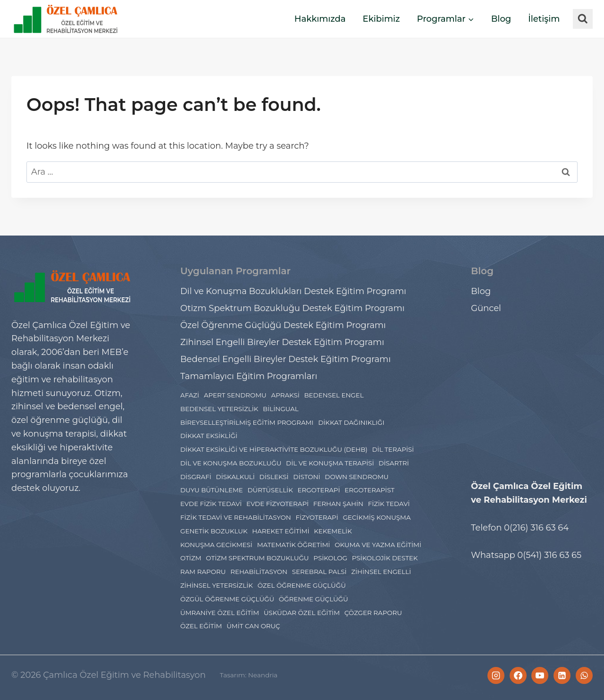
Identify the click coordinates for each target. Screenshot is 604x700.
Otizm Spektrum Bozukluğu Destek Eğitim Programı (292, 308)
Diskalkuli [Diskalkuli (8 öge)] (235, 477)
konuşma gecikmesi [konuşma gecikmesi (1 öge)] (216, 545)
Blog (501, 19)
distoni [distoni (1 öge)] (306, 477)
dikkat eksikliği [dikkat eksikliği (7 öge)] (209, 436)
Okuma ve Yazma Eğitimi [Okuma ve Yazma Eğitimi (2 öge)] (378, 545)
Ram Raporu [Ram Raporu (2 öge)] (203, 572)
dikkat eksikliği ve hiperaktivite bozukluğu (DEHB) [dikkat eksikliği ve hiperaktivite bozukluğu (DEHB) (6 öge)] (274, 449)
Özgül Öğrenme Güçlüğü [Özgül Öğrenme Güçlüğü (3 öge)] (227, 599)
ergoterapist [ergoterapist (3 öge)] (369, 490)
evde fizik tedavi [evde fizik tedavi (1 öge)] (211, 504)
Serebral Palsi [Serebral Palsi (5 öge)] (319, 572)
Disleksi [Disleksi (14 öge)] (274, 477)
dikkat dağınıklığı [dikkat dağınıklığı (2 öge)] (351, 422)
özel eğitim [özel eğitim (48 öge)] (201, 626)
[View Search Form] (583, 19)
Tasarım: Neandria (251, 675)
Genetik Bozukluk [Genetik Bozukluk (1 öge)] (214, 531)
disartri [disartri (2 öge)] (394, 463)
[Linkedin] (562, 675)
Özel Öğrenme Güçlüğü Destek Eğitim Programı (283, 325)
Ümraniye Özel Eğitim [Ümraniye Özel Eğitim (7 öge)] (220, 613)
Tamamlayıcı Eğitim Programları (249, 376)
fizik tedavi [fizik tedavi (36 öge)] (389, 504)
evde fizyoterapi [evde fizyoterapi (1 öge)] (277, 504)
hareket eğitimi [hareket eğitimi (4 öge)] (281, 531)
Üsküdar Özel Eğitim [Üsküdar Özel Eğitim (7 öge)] (302, 613)
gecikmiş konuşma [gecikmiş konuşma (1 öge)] (377, 517)
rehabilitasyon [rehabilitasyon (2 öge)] (259, 572)
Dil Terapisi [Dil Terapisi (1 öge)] (393, 449)
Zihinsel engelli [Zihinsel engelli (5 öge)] (381, 572)
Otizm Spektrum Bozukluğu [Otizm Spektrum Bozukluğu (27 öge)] (257, 558)
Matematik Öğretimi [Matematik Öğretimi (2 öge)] (294, 545)
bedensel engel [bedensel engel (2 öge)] (334, 395)
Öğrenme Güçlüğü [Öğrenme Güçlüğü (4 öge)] (314, 599)
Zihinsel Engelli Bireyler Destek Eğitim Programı (282, 342)
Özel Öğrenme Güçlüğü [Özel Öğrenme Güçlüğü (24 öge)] (302, 585)
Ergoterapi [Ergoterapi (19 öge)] (319, 490)
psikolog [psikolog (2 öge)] (330, 558)
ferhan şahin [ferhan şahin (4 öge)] (338, 504)
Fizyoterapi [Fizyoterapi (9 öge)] (317, 517)
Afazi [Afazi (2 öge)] (190, 395)
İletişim (544, 19)
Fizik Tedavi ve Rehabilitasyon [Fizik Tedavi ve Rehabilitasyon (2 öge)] (236, 517)
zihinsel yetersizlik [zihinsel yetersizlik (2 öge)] (217, 585)
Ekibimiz (382, 19)
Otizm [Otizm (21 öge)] (191, 558)
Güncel (486, 308)
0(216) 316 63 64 (536, 528)
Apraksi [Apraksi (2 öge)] (285, 395)
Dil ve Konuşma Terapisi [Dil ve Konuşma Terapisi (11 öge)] (330, 463)
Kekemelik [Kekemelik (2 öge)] (333, 531)
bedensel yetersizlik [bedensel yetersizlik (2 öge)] (219, 409)
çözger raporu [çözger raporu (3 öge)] (373, 613)
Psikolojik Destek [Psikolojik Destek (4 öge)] (385, 558)
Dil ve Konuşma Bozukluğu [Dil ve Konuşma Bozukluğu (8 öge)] (231, 463)
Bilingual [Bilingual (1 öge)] (281, 409)
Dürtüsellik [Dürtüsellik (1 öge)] (270, 490)
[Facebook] (518, 675)
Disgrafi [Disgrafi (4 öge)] (196, 477)
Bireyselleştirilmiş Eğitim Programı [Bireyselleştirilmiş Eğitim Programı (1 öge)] (247, 422)
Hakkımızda (320, 19)
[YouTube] (540, 675)
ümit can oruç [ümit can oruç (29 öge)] (253, 626)
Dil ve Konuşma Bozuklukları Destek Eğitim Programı (293, 291)
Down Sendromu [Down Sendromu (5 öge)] (357, 477)
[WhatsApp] (584, 675)
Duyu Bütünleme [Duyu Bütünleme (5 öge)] (212, 490)
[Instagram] (496, 675)
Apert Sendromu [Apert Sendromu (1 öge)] (235, 395)
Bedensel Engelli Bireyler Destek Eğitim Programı (285, 359)
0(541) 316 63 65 (549, 555)
